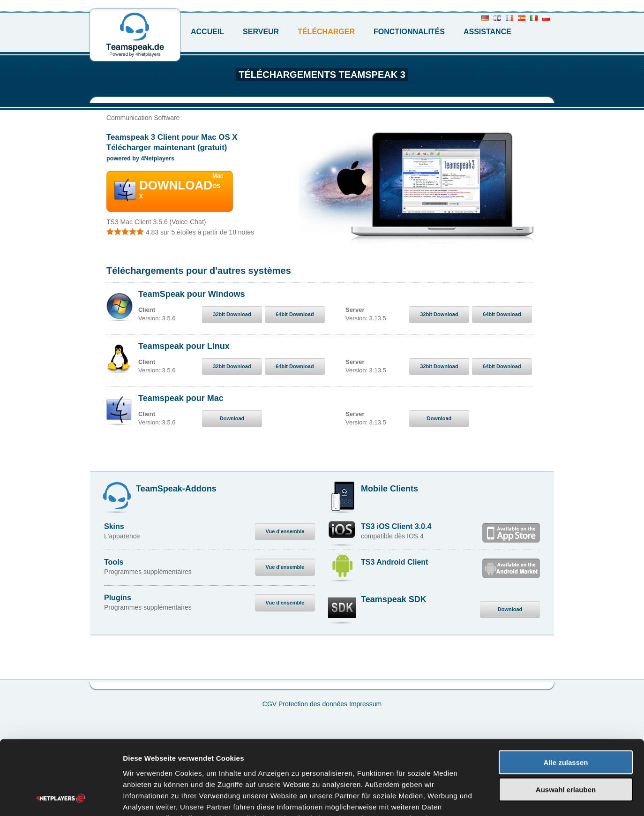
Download (232, 418)
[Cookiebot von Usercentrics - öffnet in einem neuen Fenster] (61, 798)
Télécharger (326, 32)
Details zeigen (498, 797)
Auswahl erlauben (566, 720)
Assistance (487, 32)
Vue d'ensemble (285, 531)
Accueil (207, 32)
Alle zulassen (565, 692)
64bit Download (295, 314)
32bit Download (232, 314)
